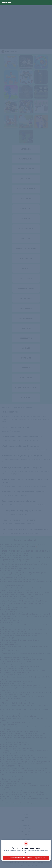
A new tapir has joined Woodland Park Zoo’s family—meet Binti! (23, 545)
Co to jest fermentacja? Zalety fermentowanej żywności (21, 640)
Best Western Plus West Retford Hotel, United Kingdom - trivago (24, 733)
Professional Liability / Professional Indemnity (17, 755)
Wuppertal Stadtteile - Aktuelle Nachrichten (17, 673)
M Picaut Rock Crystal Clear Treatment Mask (17, 749)
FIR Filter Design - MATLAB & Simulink (15, 675)
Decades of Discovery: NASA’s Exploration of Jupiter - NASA (22, 686)
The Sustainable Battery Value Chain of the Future (19, 716)
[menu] (49, 3)
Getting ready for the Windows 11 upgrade (16, 796)
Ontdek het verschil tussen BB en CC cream (17, 662)
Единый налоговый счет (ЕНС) (12, 779)
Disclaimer (26, 848)
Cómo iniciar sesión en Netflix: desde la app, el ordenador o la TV (24, 770)
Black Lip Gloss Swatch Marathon (13, 651)
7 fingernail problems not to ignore (14, 631)
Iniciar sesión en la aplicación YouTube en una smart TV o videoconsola (26, 562)
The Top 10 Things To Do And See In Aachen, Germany (20, 666)
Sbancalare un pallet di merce (12, 620)
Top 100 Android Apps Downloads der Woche (17, 681)
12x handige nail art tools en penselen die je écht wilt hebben (23, 792)
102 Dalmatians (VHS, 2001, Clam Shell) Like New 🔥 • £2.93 (22, 547)
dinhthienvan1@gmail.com (26, 843)
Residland (6, 3)
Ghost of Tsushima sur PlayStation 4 (14, 683)
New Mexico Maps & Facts (11, 623)
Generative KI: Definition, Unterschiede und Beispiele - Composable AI (26, 614)
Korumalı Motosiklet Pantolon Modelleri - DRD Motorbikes (22, 731)
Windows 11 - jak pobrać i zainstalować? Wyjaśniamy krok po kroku (25, 573)
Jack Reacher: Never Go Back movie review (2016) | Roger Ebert (23, 660)
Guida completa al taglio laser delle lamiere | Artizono (20, 568)
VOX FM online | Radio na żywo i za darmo (16, 638)
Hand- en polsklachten (9, 746)
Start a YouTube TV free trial (11, 699)
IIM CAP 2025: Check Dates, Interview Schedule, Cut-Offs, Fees (23, 696)
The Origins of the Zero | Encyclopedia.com (17, 723)
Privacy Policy (26, 820)
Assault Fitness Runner (10, 610)
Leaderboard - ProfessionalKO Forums (15, 555)
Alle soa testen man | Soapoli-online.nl (15, 742)
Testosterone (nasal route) (11, 714)
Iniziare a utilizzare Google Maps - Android (16, 575)
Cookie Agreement (26, 831)
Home (26, 814)
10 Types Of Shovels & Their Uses (13, 586)
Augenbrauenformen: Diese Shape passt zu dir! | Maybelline (22, 588)
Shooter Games (15, 407)
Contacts (26, 834)
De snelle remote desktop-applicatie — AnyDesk (18, 597)
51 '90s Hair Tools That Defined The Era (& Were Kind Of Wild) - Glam (25, 794)
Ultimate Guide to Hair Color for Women (16, 744)
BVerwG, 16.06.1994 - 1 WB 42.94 (13, 766)
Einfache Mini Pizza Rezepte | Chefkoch (15, 668)
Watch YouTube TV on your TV (12, 549)
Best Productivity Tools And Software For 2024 (18, 590)
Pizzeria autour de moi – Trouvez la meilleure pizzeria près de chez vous (26, 692)
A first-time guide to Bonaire (11, 753)
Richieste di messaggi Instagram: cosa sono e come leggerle (22, 736)
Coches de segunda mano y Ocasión (14, 664)
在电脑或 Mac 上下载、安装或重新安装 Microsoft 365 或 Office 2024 (24, 634)
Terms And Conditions (26, 829)
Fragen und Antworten (10, 725)
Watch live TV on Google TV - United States (16, 783)
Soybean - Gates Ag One (10, 644)
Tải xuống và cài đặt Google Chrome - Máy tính (18, 703)
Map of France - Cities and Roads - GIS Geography (19, 803)
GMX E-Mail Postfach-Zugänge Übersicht (16, 790)
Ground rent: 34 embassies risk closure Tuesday (18, 777)
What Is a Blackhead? (9, 642)
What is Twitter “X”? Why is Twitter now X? (16, 607)
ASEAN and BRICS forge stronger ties (14, 612)
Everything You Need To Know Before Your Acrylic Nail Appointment (25, 751)
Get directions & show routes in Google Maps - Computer (21, 599)
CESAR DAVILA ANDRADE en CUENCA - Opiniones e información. (24, 670)
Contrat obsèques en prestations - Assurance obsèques (21, 759)
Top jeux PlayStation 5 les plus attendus (15, 694)
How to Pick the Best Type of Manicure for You (18, 657)
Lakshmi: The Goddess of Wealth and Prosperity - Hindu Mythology (25, 601)
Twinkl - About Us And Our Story (13, 571)
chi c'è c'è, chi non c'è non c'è (12, 781)
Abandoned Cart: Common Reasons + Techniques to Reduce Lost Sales (26, 629)
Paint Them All (27, 407)
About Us (26, 846)
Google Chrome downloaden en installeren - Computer (21, 579)
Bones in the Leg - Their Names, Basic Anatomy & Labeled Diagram (25, 757)
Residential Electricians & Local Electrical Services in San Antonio (24, 764)
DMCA (26, 817)
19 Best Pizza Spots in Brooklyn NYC (14, 701)
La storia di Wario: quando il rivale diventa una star (19, 636)
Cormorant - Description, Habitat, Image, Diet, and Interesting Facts (25, 768)
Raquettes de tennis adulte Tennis (13, 577)
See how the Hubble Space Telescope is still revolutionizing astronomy (26, 762)
